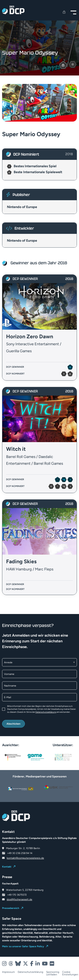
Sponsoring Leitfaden (53, 973)
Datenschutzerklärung (46, 712)
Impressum (8, 972)
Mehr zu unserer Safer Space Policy (23, 946)
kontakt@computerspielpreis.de (25, 858)
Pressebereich (11, 908)
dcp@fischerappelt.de (19, 899)
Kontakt (7, 866)
